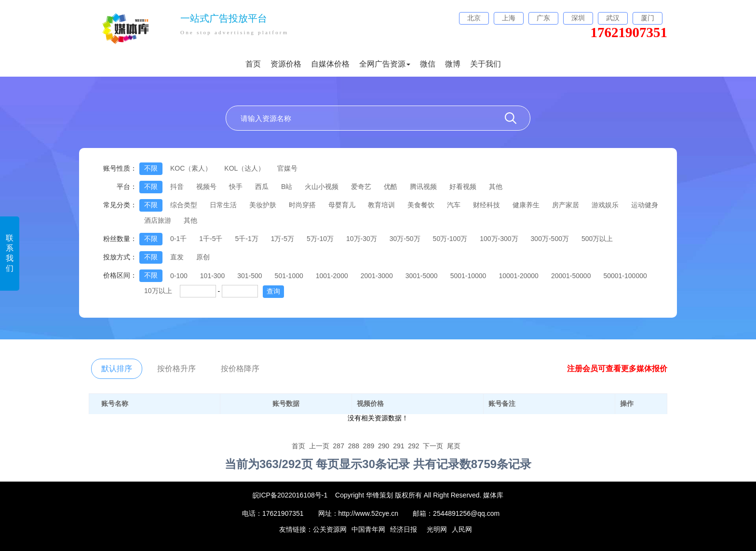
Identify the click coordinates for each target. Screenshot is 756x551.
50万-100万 (450, 239)
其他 (496, 187)
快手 (236, 187)
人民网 (462, 529)
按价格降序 (240, 369)
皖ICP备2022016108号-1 (290, 495)
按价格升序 (176, 369)
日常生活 (223, 205)
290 (384, 446)
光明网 (437, 529)
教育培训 (381, 205)
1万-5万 (283, 239)
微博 (453, 64)
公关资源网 (330, 529)
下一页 (433, 446)
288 (354, 446)
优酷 (391, 187)
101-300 (212, 276)
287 (339, 446)
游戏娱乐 (605, 205)
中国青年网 (368, 529)
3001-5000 (422, 276)
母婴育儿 (342, 205)
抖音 (177, 187)
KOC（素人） (191, 168)
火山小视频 (322, 187)
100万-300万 (499, 239)
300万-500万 (550, 239)
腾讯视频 (423, 187)
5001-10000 (468, 276)
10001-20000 (519, 276)
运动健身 (645, 205)
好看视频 (463, 187)
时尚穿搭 (302, 205)
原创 (203, 257)
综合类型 (184, 205)
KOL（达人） (244, 168)
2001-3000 (377, 276)
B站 (287, 187)
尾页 (454, 446)
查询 (273, 291)
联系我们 (10, 253)
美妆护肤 (263, 205)
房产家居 (566, 205)
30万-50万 (405, 239)
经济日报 (404, 529)
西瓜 (262, 187)
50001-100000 (625, 276)
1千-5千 (211, 239)
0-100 (179, 276)
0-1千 (178, 239)
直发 (177, 257)
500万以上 (597, 239)
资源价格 (286, 64)
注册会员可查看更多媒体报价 (617, 369)
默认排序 (117, 369)
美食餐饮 (421, 205)
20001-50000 (571, 276)
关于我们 (486, 64)
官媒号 (287, 168)
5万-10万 (320, 239)
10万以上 (158, 291)
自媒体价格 (330, 64)
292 (413, 446)
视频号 (206, 187)
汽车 (454, 205)
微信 (428, 64)
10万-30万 (362, 239)
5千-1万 (246, 239)
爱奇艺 (361, 187)
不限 (151, 168)
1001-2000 (332, 276)
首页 (253, 64)
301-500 (250, 276)
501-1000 (289, 276)
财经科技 (486, 205)
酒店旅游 (158, 220)
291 (398, 446)
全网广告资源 (385, 64)
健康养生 (526, 205)
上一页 (319, 446)
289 (369, 446)
